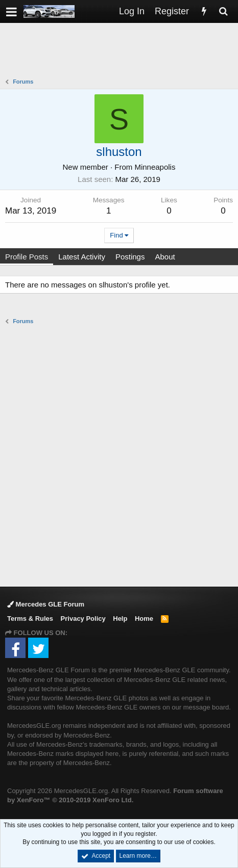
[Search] (223, 11)
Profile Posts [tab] (27, 257)
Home (144, 619)
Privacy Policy (83, 619)
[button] (11, 11)
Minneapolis (155, 167)
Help (120, 619)
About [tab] (165, 257)
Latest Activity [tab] (82, 257)
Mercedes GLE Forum (46, 604)
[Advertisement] (122, 51)
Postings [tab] (130, 257)
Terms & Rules (30, 619)
